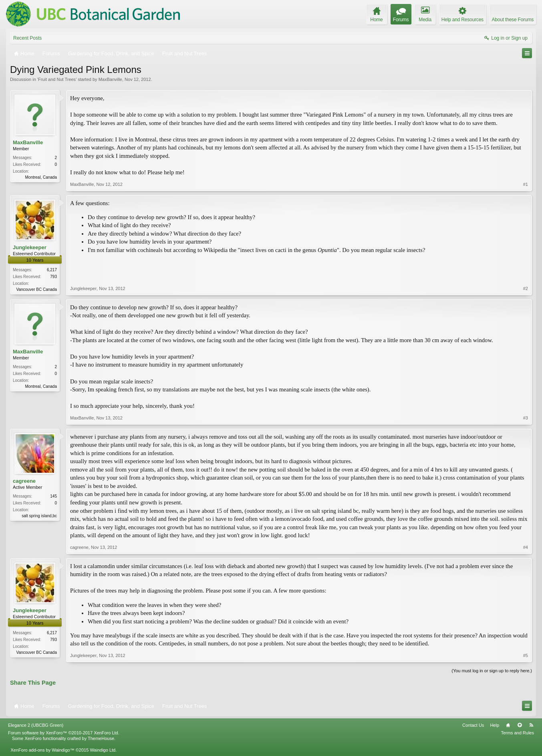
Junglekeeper (30, 247)
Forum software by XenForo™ (64, 733)
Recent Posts (27, 38)
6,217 (52, 270)
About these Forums (513, 20)
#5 (526, 655)
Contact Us (473, 725)
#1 (526, 184)
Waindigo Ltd (103, 750)
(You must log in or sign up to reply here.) (492, 671)
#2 (526, 288)
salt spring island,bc (39, 516)
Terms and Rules (517, 733)
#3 (526, 418)
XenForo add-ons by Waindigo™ (42, 750)
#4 (526, 547)
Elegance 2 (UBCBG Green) (36, 725)
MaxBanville (110, 79)
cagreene (24, 481)
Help (495, 725)
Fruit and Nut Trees (57, 79)
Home (508, 725)
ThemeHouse (101, 738)
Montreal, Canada (41, 177)
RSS (531, 725)
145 (53, 496)
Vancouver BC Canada (36, 289)
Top (520, 725)
